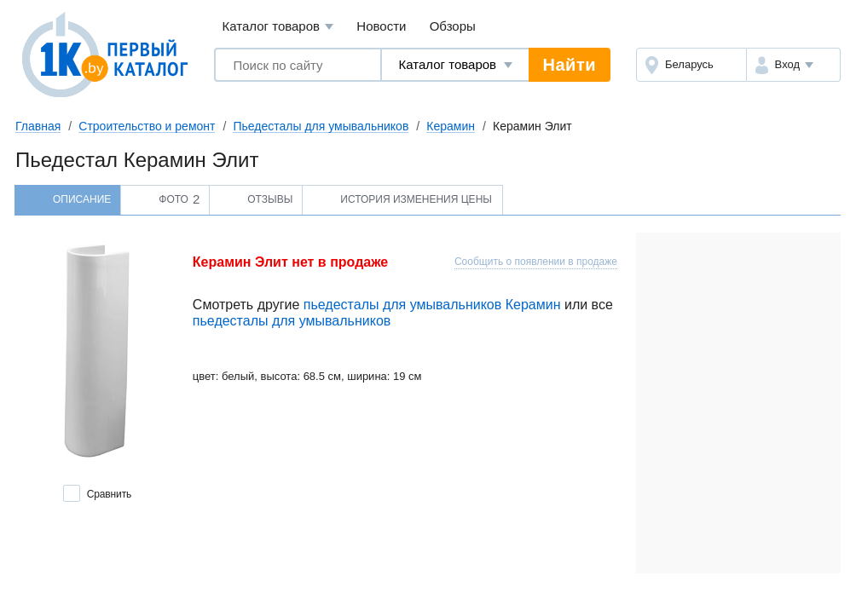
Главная (38, 126)
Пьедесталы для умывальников (321, 126)
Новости (381, 26)
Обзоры (453, 26)
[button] (793, 65)
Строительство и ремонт (147, 126)
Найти (570, 65)
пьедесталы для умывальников (292, 321)
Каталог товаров (278, 27)
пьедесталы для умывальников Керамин (432, 305)
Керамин (451, 126)
